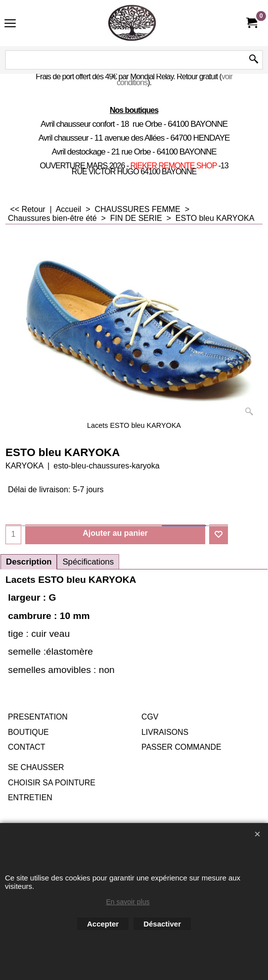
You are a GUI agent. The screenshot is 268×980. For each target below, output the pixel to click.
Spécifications (88, 562)
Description (29, 562)
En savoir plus (128, 902)
